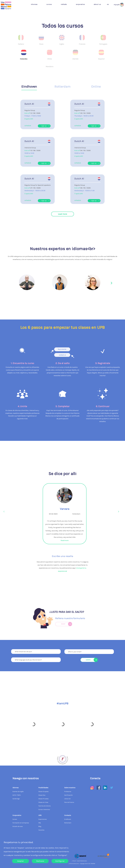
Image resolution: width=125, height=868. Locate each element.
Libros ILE (67, 799)
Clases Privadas (43, 799)
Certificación (68, 795)
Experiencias (43, 819)
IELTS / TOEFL (17, 795)
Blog (40, 826)
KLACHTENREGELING (82, 861)
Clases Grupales (43, 792)
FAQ (40, 823)
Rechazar (40, 861)
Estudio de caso (18, 826)
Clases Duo (42, 795)
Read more (65, 540)
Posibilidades (43, 788)
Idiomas (34, 4)
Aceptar (21, 861)
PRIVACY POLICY (72, 861)
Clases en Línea (43, 802)
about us (97, 4)
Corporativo (80, 4)
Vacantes (41, 830)
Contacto (68, 815)
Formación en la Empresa (21, 823)
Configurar (60, 861)
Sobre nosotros (70, 788)
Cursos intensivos (44, 809)
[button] (109, 4)
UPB (40, 815)
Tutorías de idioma (45, 806)
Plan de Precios (69, 802)
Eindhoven (68, 819)
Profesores (68, 792)
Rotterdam (68, 823)
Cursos (49, 4)
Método (64, 4)
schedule (28, 126)
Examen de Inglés (18, 792)
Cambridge (16, 799)
